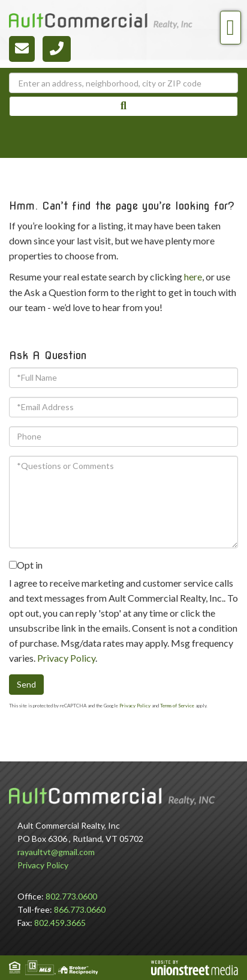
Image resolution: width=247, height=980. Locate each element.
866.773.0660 (80, 909)
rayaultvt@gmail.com (56, 852)
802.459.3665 (60, 923)
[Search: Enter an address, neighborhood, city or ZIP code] (123, 83)
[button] (123, 106)
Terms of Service (177, 706)
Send (26, 684)
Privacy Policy (66, 658)
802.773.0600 (71, 896)
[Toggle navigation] (231, 28)
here (193, 277)
